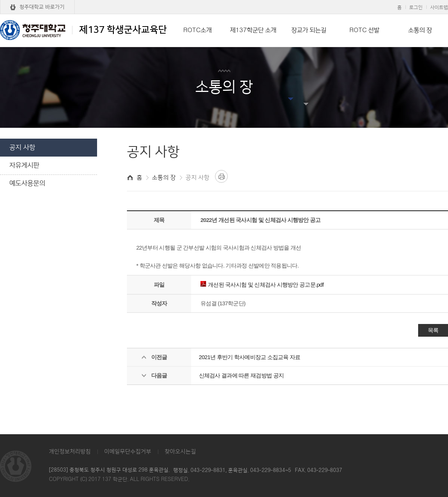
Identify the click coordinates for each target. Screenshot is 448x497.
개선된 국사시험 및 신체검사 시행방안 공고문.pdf (262, 285)
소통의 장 (420, 30)
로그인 (416, 7)
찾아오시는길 (180, 452)
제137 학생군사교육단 (83, 30)
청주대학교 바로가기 (42, 7)
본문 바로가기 (224, 0)
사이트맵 (439, 7)
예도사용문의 (27, 183)
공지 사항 (22, 148)
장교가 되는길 (309, 30)
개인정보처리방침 (70, 452)
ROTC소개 (197, 30)
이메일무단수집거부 (128, 452)
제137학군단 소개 (253, 30)
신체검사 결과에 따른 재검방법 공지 (241, 375)
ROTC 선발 (364, 30)
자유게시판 (24, 166)
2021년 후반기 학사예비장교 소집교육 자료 (250, 357)
